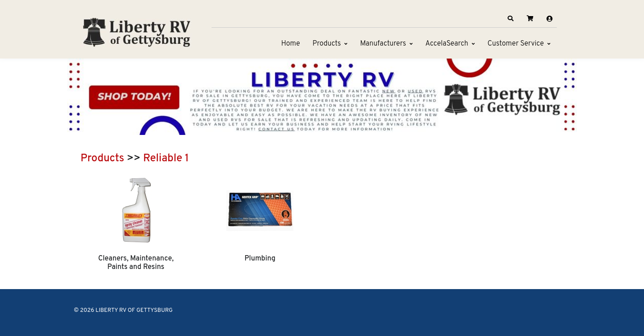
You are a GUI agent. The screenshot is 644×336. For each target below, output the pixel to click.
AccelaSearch (447, 44)
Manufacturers (383, 44)
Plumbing (260, 259)
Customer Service (516, 44)
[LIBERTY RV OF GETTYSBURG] (136, 31)
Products (327, 44)
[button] (511, 19)
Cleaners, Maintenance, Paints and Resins (136, 263)
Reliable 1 (166, 159)
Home (291, 44)
